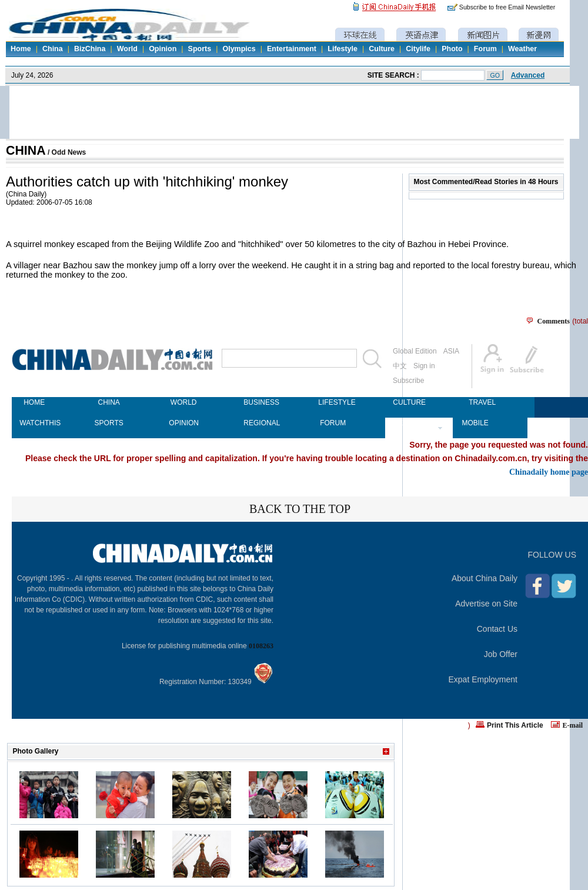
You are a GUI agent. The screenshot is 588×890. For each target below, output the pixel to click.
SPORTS (109, 423)
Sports (200, 49)
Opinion (163, 49)
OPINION (183, 423)
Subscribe (408, 381)
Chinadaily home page (549, 472)
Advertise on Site (486, 604)
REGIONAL (258, 423)
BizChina (90, 49)
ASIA (451, 351)
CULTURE (407, 402)
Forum (485, 49)
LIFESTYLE (333, 402)
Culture (382, 49)
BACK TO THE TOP (300, 509)
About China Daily (485, 578)
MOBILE (475, 423)
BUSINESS (258, 402)
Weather (522, 49)
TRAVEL (482, 402)
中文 (400, 366)
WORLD (184, 402)
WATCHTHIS (34, 423)
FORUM (333, 423)
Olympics (239, 49)
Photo (452, 49)
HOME (34, 402)
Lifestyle (343, 49)
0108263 (261, 646)
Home (21, 49)
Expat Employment (483, 679)
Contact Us (497, 629)
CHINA (26, 151)
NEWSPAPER (407, 423)
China (53, 49)
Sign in (424, 366)
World (127, 49)
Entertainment (292, 49)
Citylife (418, 49)
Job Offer (501, 654)
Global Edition (415, 351)
